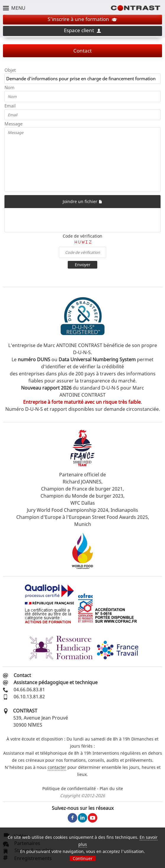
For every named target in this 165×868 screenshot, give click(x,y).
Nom (9, 87)
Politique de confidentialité (69, 788)
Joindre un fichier (83, 201)
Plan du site (111, 788)
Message (13, 124)
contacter (57, 767)
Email (10, 106)
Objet (10, 70)
